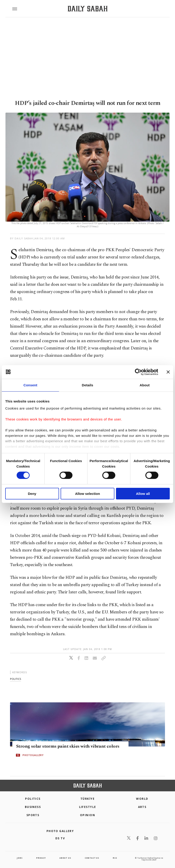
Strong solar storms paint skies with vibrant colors (68, 746)
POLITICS (33, 799)
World (142, 799)
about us (65, 858)
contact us (92, 858)
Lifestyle (88, 807)
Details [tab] (87, 385)
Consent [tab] (30, 385)
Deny (32, 494)
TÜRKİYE (87, 799)
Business (33, 807)
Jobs (20, 858)
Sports (33, 815)
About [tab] (145, 385)
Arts (142, 807)
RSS (115, 858)
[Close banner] (168, 372)
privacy (41, 858)
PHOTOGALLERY (33, 755)
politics (15, 679)
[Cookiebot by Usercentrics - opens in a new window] (138, 372)
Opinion (87, 815)
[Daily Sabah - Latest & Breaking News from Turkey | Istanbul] (88, 9)
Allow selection (87, 494)
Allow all (143, 494)
